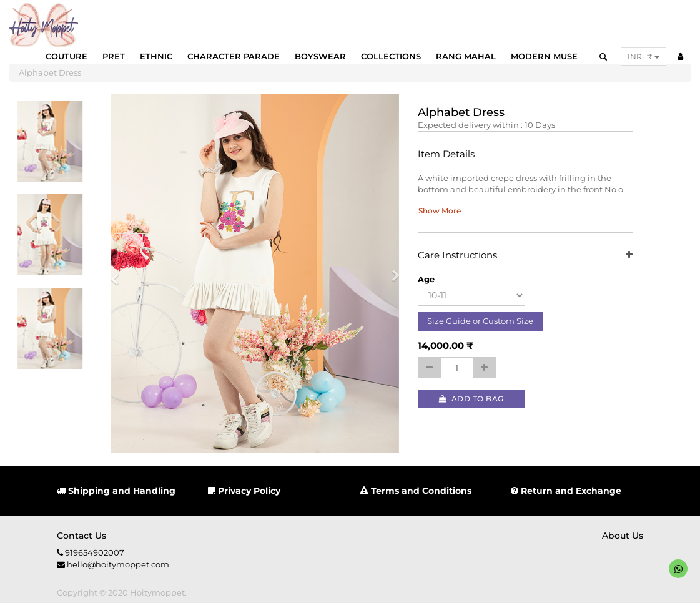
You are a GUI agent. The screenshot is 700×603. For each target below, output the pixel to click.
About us (623, 536)
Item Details (446, 154)
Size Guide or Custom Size (480, 321)
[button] (119, 274)
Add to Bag (471, 399)
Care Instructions (525, 256)
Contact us (81, 536)
